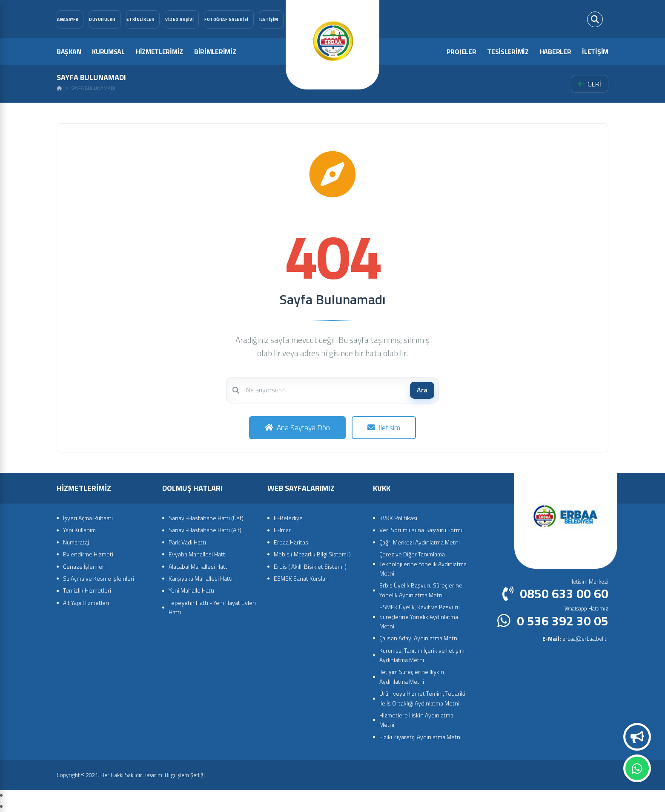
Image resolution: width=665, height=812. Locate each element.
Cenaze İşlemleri (84, 566)
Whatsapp (637, 769)
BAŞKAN (69, 52)
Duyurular (637, 737)
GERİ (590, 84)
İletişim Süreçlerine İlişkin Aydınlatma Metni (412, 676)
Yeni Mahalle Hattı (191, 590)
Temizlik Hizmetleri (87, 590)
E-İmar (282, 530)
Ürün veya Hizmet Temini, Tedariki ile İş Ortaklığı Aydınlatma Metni (422, 698)
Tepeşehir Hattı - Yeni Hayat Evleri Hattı (212, 607)
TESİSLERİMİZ (508, 52)
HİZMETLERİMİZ (159, 52)
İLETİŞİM (595, 52)
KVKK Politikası (398, 518)
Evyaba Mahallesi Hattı (198, 554)
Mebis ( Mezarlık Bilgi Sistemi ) (312, 554)
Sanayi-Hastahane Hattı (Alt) (205, 530)
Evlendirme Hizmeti (88, 554)
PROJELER (461, 52)
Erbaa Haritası (292, 542)
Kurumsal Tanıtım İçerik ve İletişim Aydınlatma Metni (422, 655)
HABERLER (556, 52)
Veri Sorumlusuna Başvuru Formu (421, 530)
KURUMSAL (108, 52)
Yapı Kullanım (79, 530)
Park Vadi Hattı (187, 542)
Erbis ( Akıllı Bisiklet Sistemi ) (310, 566)
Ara (422, 390)
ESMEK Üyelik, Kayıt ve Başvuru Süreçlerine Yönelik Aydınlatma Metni (420, 616)
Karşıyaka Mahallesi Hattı (201, 578)
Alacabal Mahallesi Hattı (199, 566)
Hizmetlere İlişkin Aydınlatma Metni (416, 720)
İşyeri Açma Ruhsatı (88, 518)
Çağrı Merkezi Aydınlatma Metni (420, 542)
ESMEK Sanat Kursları (301, 578)
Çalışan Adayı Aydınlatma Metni (419, 638)
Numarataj (76, 542)
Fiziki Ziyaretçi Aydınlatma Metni (420, 737)
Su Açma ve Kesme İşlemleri (99, 578)
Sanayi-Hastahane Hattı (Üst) (206, 518)
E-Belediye (288, 518)
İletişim (384, 428)
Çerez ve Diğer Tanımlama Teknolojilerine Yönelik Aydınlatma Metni (423, 564)
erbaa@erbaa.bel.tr (575, 639)
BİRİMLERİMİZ (215, 52)
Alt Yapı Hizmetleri (86, 603)
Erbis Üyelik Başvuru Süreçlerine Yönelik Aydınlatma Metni (421, 590)
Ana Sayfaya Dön (297, 428)
